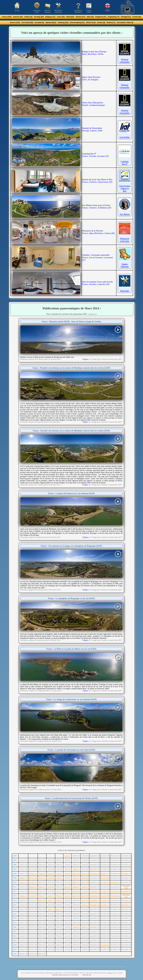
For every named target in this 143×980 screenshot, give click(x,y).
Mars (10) (42, 900)
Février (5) (33, 896)
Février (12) (33, 891)
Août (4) (85, 891)
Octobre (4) (105, 945)
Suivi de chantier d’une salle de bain (97, 283)
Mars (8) (42, 887)
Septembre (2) (95, 874)
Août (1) (85, 905)
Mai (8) (59, 900)
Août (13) (85, 874)
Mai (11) (59, 909)
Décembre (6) (126, 891)
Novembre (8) (115, 891)
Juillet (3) (76, 869)
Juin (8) (67, 891)
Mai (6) (59, 896)
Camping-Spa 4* (95, 155)
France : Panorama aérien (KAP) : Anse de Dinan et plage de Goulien (71, 321)
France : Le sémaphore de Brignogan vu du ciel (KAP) (71, 598)
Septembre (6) (95, 905)
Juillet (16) (76, 896)
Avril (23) (51, 874)
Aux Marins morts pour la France (96, 206)
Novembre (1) (115, 882)
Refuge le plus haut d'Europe (94, 53)
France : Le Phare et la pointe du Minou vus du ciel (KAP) (71, 649)
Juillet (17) (76, 882)
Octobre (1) (105, 905)
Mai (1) (59, 874)
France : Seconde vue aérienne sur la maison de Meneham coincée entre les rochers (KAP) (71, 431)
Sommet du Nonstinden (92, 129)
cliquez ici (93, 314)
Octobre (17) (105, 874)
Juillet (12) (76, 874)
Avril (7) (51, 900)
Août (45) (85, 896)
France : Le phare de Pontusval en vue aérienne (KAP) (71, 493)
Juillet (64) (76, 891)
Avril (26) (51, 878)
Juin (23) (67, 887)
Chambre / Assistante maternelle (97, 257)
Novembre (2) (115, 896)
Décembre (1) (126, 905)
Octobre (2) (105, 882)
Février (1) (33, 874)
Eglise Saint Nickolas (91, 78)
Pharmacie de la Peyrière (98, 232)
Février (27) (33, 887)
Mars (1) (42, 878)
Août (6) (85, 900)
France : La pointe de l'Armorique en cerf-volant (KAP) (71, 750)
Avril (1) (51, 909)
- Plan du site (86, 975)
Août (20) (85, 878)
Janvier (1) (23, 896)
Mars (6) (42, 874)
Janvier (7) (23, 878)
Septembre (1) (95, 891)
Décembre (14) (126, 896)
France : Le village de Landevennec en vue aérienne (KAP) (71, 699)
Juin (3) (67, 874)
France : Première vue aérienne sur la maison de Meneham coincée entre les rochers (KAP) (71, 368)
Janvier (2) (23, 882)
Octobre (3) (105, 900)
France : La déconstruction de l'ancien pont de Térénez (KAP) (71, 798)
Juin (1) (67, 856)
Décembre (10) (126, 887)
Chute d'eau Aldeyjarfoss (93, 104)
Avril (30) (51, 887)
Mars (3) (42, 896)
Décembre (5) (126, 874)
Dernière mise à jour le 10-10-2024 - (67, 975)
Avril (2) (51, 896)
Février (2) (33, 882)
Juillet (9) (76, 927)
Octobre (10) (105, 878)
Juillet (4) (76, 878)
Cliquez (85, 359)
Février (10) (33, 878)
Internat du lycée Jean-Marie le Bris (97, 181)
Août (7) (85, 887)
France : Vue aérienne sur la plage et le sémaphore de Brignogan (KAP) (71, 546)
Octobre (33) (105, 896)
